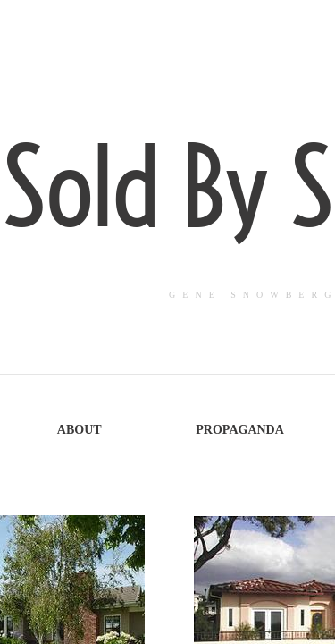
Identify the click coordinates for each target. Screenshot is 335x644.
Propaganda (240, 430)
